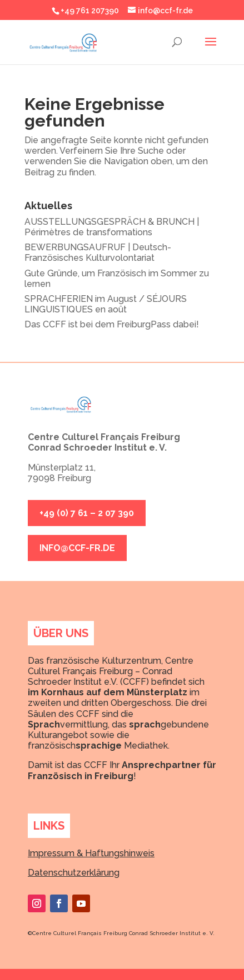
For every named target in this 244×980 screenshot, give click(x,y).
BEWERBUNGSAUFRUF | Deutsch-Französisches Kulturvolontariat (98, 252)
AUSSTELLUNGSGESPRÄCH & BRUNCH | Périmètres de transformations (112, 227)
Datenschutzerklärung (74, 873)
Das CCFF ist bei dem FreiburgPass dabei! (112, 324)
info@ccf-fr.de (77, 548)
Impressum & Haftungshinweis (91, 853)
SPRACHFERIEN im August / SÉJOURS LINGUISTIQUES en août (106, 304)
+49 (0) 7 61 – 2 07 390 (87, 513)
